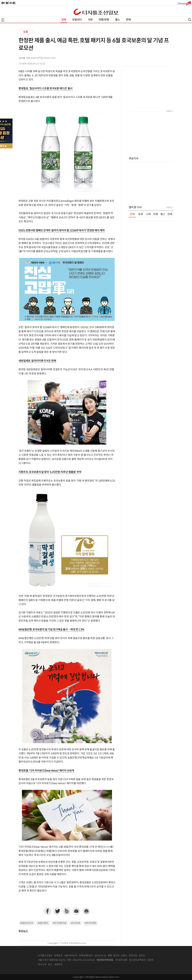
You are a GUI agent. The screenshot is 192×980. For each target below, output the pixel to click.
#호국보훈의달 (60, 923)
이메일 (76, 911)
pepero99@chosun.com (43, 58)
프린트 (86, 911)
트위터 (57, 911)
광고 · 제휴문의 (55, 965)
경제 (64, 20)
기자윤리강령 (121, 960)
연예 (128, 20)
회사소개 (42, 965)
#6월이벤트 (43, 923)
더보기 (169, 111)
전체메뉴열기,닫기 (3, 20)
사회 (90, 20)
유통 (26, 32)
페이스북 (48, 911)
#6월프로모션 (27, 923)
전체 (132, 214)
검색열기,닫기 (190, 20)
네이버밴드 (67, 911)
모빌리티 (77, 20)
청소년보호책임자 (137, 960)
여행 (156, 214)
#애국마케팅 (90, 923)
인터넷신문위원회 (163, 960)
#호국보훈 (76, 923)
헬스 (117, 20)
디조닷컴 (96, 12)
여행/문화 (104, 20)
